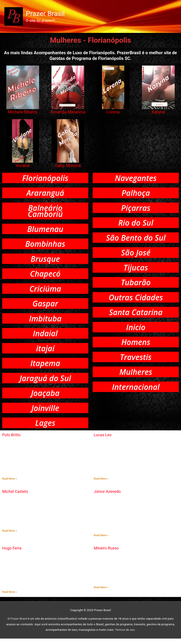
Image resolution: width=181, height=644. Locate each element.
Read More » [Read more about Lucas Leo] (101, 484)
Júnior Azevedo (107, 497)
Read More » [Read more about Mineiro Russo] (101, 593)
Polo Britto (11, 440)
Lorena (113, 113)
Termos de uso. (125, 635)
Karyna (158, 113)
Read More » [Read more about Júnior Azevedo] (101, 541)
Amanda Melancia (68, 113)
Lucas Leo (103, 440)
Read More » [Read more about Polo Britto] (9, 484)
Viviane (23, 167)
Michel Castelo (15, 497)
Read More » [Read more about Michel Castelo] (9, 536)
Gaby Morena (68, 167)
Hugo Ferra (12, 554)
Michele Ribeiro (23, 113)
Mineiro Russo (106, 554)
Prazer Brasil (46, 14)
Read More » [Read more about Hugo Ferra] (9, 597)
